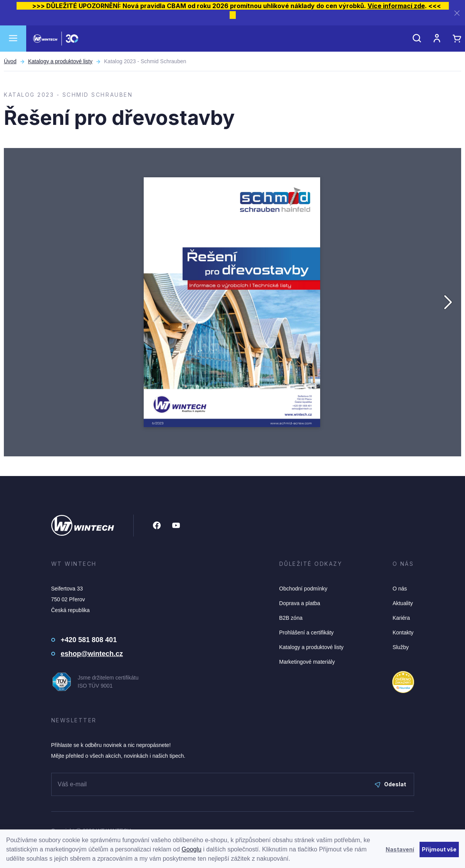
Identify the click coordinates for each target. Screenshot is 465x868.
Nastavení (400, 849)
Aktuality (403, 603)
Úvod (10, 61)
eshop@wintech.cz (92, 654)
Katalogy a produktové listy (60, 61)
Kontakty (403, 632)
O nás (400, 589)
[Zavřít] (457, 13)
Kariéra (401, 618)
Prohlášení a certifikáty (307, 632)
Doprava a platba (300, 603)
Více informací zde (396, 6)
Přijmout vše (439, 849)
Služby (401, 647)
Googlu (191, 849)
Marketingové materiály (307, 662)
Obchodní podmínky (303, 589)
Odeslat (390, 784)
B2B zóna (291, 618)
